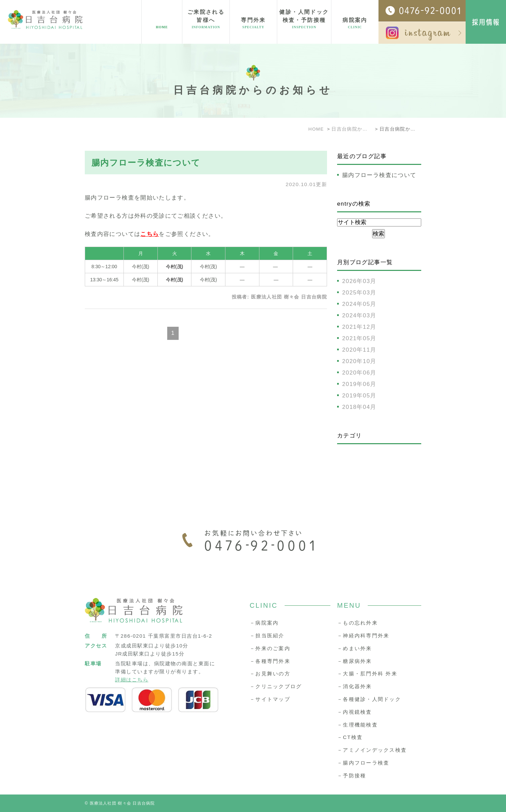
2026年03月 (359, 281)
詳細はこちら (132, 680)
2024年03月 (359, 315)
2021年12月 (359, 327)
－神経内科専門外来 (363, 636)
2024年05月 (359, 304)
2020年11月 (359, 350)
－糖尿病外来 (355, 661)
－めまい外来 (355, 648)
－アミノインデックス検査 (372, 750)
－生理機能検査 (357, 725)
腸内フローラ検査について (146, 163)
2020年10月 (359, 361)
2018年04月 (359, 407)
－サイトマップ (270, 699)
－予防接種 (352, 775)
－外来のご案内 (270, 648)
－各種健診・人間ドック (369, 699)
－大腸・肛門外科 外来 (367, 674)
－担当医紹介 (267, 636)
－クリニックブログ (276, 686)
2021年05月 (359, 338)
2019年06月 (359, 384)
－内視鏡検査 (355, 712)
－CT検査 (350, 737)
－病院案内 (264, 623)
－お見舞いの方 (270, 674)
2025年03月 (359, 293)
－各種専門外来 (270, 661)
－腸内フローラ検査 (363, 763)
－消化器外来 (355, 686)
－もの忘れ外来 (357, 623)
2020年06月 (359, 373)
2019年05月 (359, 396)
